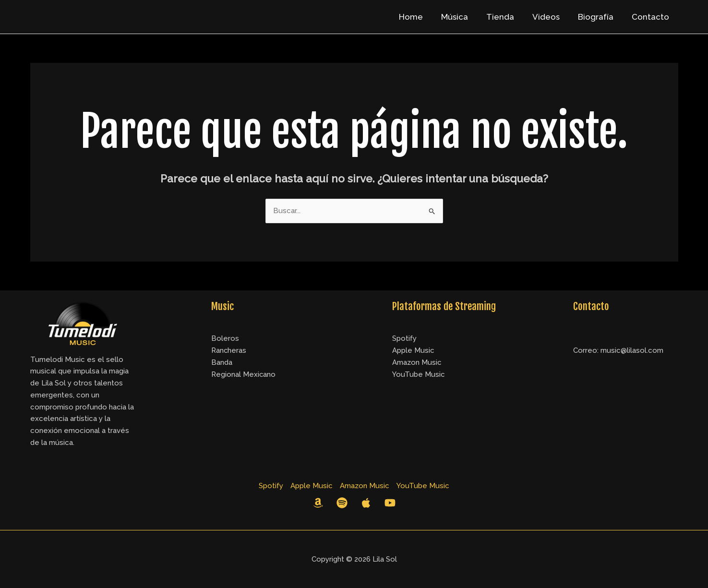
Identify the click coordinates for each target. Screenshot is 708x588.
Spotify (404, 338)
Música (463, 17)
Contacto (651, 17)
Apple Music (413, 350)
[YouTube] (390, 503)
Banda (222, 362)
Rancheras (229, 350)
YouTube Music (419, 374)
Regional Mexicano (244, 374)
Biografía (599, 17)
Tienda (507, 17)
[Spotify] (342, 503)
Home (421, 17)
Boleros (225, 338)
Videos (551, 17)
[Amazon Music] (318, 503)
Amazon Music (417, 362)
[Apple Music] (366, 503)
